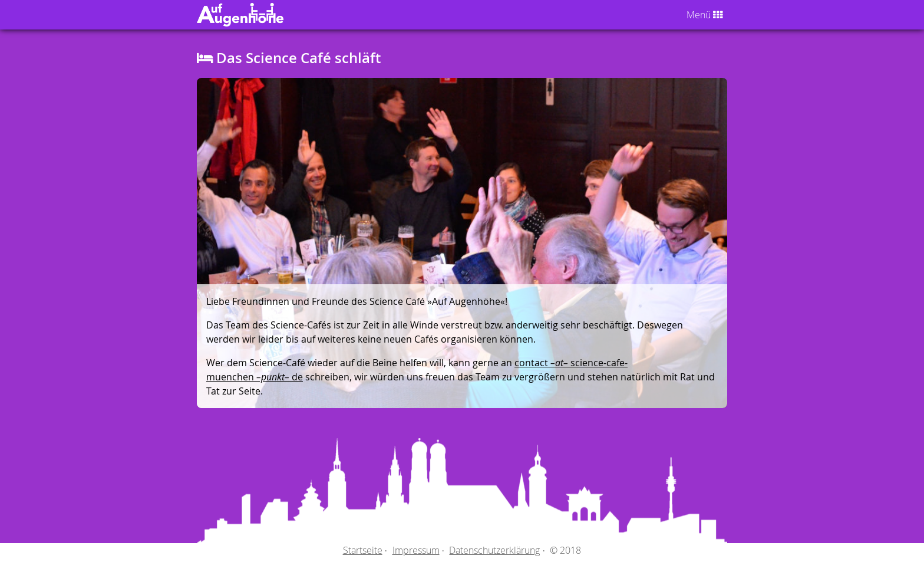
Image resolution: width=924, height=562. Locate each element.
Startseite (363, 550)
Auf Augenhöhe (229, 15)
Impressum (416, 550)
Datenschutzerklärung (494, 550)
